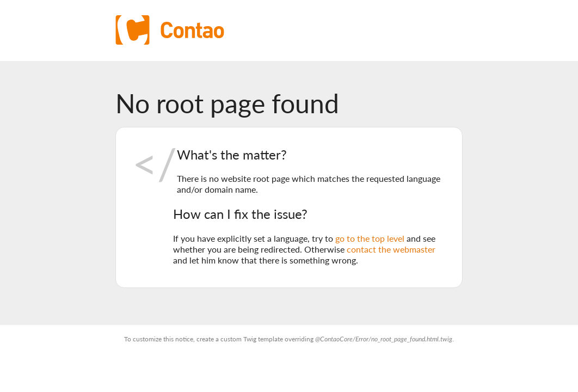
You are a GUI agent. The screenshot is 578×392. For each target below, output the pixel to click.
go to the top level (370, 238)
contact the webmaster (391, 249)
